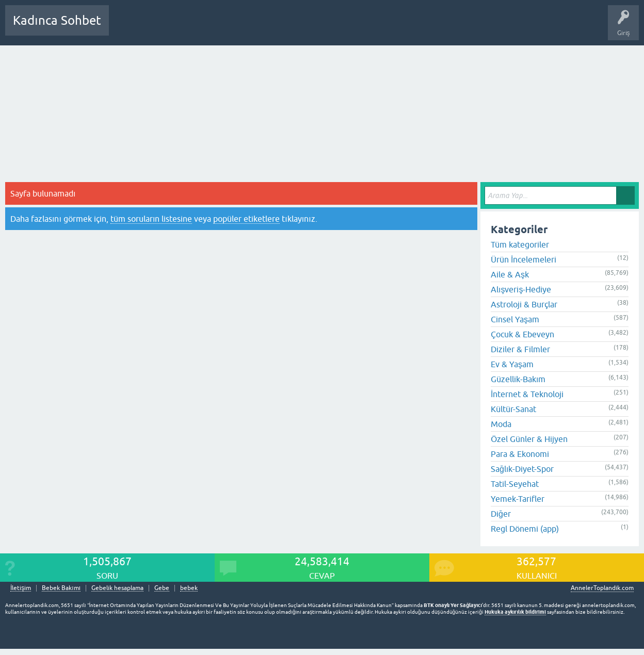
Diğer (501, 514)
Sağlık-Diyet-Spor (522, 469)
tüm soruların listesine (151, 219)
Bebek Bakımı (422, 28)
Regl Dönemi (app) (525, 529)
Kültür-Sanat (513, 409)
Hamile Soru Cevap (363, 28)
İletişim (21, 588)
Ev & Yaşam (512, 364)
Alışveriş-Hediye (521, 289)
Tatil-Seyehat (515, 484)
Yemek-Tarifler (518, 499)
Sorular (127, 28)
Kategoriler (222, 28)
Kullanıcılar (265, 28)
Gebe (162, 588)
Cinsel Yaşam (515, 319)
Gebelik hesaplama (117, 588)
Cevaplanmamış (172, 28)
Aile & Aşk (510, 274)
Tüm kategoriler (520, 244)
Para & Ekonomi (520, 454)
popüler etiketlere (246, 219)
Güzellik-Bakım (518, 379)
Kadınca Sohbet (57, 20)
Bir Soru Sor (308, 28)
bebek (189, 588)
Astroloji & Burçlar (524, 304)
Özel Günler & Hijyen (529, 439)
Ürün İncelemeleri (524, 259)
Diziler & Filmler (520, 349)
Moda (501, 424)
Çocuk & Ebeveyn (522, 334)
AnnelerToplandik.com (602, 588)
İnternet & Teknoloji (527, 394)
